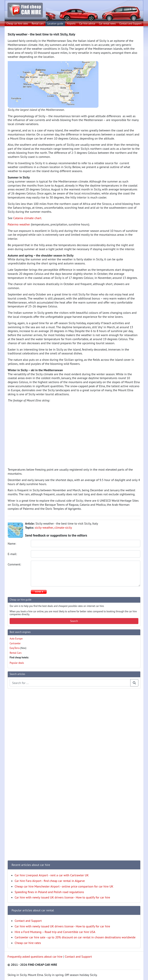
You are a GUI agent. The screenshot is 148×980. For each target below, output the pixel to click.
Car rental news (107, 24)
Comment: (15, 564)
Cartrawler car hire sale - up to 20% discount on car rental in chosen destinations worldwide (75, 937)
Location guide (55, 24)
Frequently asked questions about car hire (35, 956)
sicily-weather (44, 527)
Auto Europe (16, 639)
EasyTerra (15, 648)
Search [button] (74, 621)
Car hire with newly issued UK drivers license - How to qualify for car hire (62, 897)
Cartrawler (15, 643)
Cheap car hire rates (17, 24)
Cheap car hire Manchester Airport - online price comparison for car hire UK (64, 886)
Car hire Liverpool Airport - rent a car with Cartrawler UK (52, 875)
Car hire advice (87, 24)
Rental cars (38, 24)
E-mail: (13, 554)
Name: (12, 543)
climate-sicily (63, 527)
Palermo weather (19, 224)
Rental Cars (16, 653)
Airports (71, 24)
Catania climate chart (27, 218)
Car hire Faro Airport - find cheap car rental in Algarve (50, 881)
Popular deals (17, 663)
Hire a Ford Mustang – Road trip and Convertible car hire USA (55, 932)
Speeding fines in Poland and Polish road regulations (49, 892)
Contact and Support (131, 24)
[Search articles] (70, 683)
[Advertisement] (23, 750)
